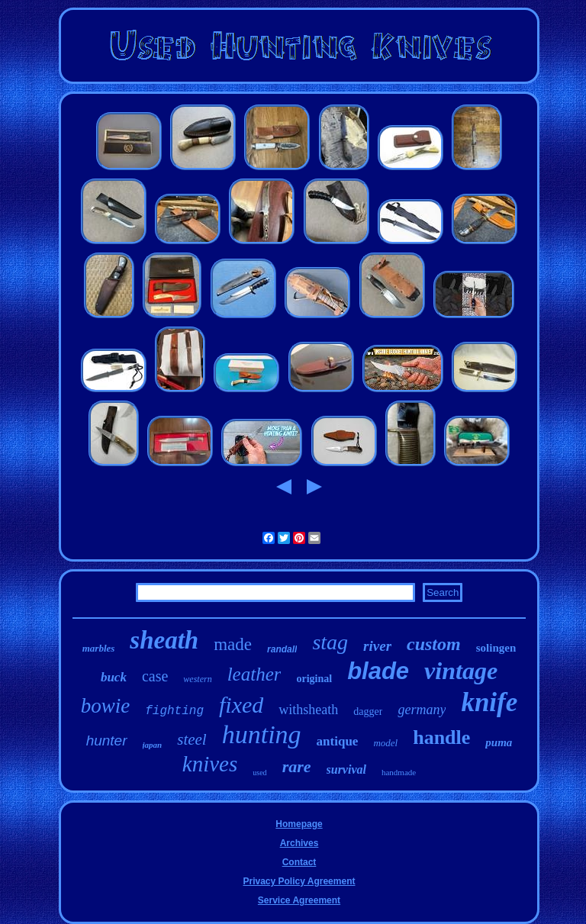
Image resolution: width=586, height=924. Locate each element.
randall (282, 649)
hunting (262, 734)
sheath (164, 640)
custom (434, 644)
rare (297, 766)
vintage (461, 671)
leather (254, 674)
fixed (241, 705)
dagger (368, 712)
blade (378, 671)
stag (330, 642)
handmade (399, 772)
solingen (496, 648)
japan (153, 745)
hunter (107, 740)
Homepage (299, 824)
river (377, 646)
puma (499, 742)
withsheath (308, 710)
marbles (99, 648)
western (197, 679)
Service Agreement (299, 900)
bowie (106, 706)
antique (338, 741)
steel (192, 739)
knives (210, 764)
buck (114, 677)
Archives (299, 843)
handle (441, 737)
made (233, 644)
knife (489, 702)
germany (422, 710)
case (155, 676)
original (314, 679)
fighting (174, 711)
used (259, 773)
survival (346, 769)
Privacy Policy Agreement (299, 881)
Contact (299, 862)
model (385, 743)
